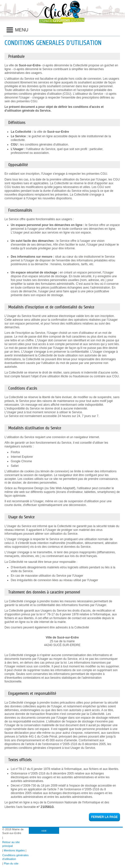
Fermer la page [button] (104, 817)
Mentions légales (14, 850)
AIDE (44, 831)
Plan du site (11, 863)
